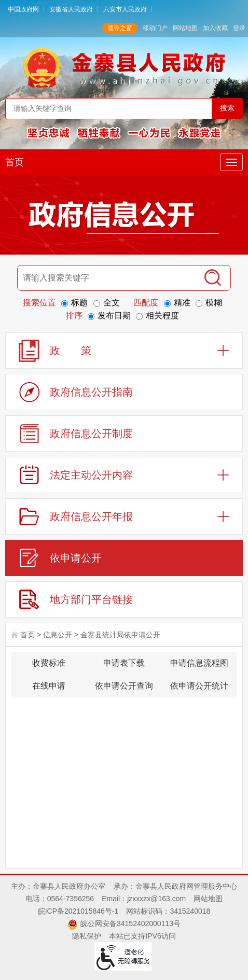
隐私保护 (87, 936)
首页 (15, 162)
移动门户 (155, 28)
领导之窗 (120, 28)
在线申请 (49, 686)
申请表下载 (124, 663)
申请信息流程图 (199, 663)
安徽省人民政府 (71, 9)
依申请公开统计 (199, 686)
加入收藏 (215, 28)
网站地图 (185, 28)
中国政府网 (23, 9)
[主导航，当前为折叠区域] (231, 162)
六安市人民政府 (125, 9)
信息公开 (58, 635)
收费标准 (49, 663)
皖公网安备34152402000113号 (130, 923)
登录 (239, 28)
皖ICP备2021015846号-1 (78, 911)
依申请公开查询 (124, 686)
